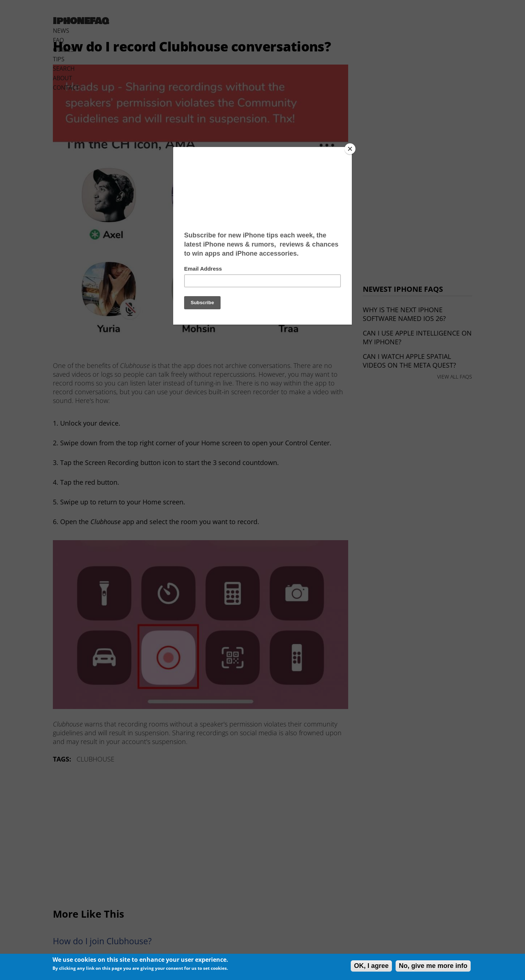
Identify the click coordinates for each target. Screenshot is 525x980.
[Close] (350, 149)
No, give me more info (433, 966)
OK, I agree (371, 966)
